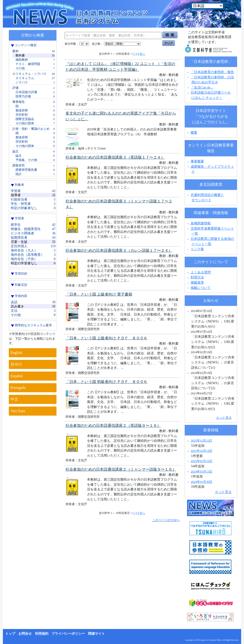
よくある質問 (201, 272)
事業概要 (197, 161)
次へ (142, 54)
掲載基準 (197, 282)
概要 (194, 132)
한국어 (16, 364)
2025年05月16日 (201, 461)
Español (17, 376)
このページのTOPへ (166, 520)
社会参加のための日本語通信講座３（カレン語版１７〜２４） (119, 250)
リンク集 (197, 249)
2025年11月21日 (201, 440)
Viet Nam (18, 411)
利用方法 (197, 277)
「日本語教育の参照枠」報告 (212, 72)
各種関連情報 (199, 223)
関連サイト (97, 634)
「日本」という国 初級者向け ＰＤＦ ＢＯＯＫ (107, 382)
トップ (10, 634)
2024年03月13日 (201, 471)
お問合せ (25, 634)
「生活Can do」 (202, 87)
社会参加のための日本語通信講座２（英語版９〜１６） (113, 425)
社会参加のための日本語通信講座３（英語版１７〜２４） (115, 157)
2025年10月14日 (201, 451)
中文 (14, 399)
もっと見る (224, 418)
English (16, 353)
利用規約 (42, 634)
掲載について (201, 288)
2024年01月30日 (201, 482)
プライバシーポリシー (68, 634)
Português (18, 388)
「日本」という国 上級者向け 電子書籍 (99, 294)
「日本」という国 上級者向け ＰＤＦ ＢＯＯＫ (107, 338)
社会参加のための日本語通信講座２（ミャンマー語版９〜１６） (121, 469)
